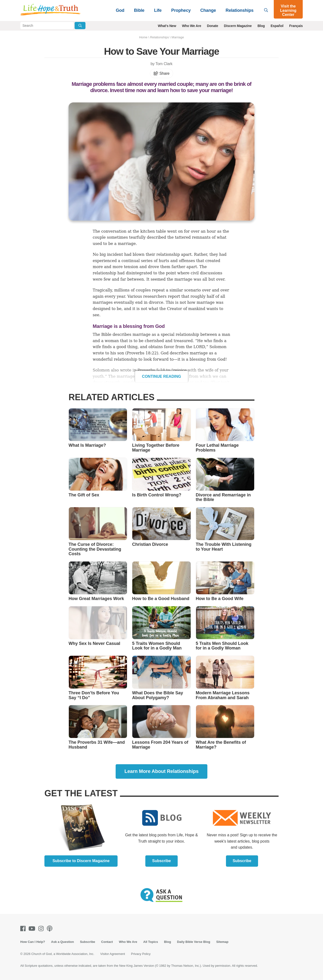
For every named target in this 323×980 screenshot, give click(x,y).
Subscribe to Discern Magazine (81, 861)
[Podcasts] (51, 929)
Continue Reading (161, 376)
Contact (107, 942)
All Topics (151, 942)
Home (143, 37)
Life (158, 10)
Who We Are (192, 26)
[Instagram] (42, 929)
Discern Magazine (238, 26)
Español (277, 26)
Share (161, 73)
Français (296, 26)
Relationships (240, 10)
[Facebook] (24, 929)
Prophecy (181, 10)
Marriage (178, 37)
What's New (167, 26)
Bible (139, 10)
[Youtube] (33, 929)
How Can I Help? (33, 942)
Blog (261, 26)
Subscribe (161, 861)
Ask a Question (63, 942)
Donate (212, 26)
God (120, 10)
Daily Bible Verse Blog (193, 942)
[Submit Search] (80, 26)
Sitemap (222, 942)
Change (208, 10)
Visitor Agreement (112, 954)
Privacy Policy (141, 954)
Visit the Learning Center (288, 10)
